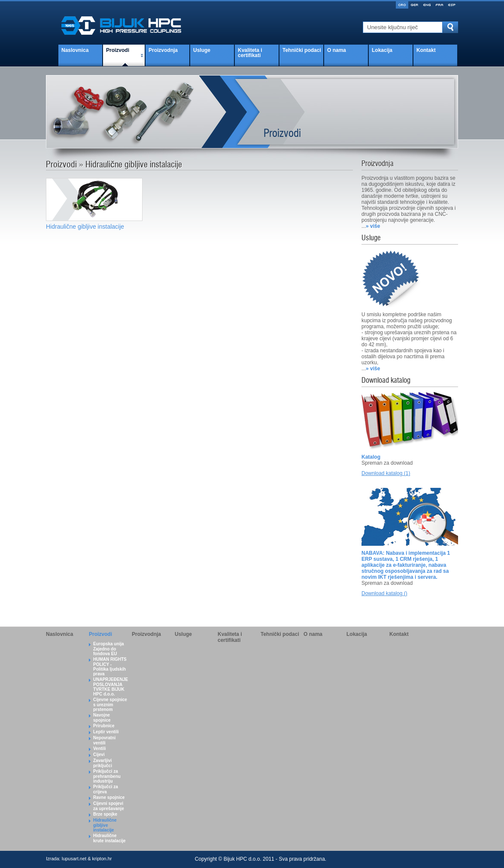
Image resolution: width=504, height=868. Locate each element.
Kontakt (426, 50)
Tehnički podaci (302, 50)
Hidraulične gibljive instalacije (105, 825)
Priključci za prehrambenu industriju (107, 776)
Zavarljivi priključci (103, 763)
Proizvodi (118, 50)
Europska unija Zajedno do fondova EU (109, 649)
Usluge (202, 50)
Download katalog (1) (386, 473)
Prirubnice (104, 726)
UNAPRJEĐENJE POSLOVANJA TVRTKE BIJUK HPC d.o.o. (111, 687)
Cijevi (99, 755)
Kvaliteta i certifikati (250, 53)
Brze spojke (105, 814)
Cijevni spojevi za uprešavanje (109, 806)
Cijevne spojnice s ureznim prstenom (110, 705)
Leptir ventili (106, 732)
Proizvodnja (163, 50)
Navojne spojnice (102, 718)
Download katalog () (384, 593)
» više (373, 226)
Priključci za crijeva (106, 789)
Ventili (99, 749)
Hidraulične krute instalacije (109, 838)
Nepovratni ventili (104, 740)
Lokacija (382, 50)
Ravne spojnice (109, 797)
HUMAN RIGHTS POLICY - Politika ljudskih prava (110, 667)
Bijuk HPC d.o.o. (243, 859)
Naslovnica (75, 50)
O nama (337, 50)
